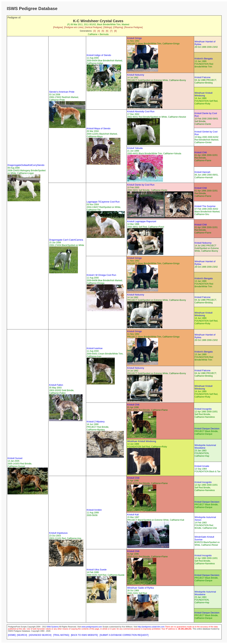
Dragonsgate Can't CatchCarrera (66, 240)
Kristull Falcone (203, 77)
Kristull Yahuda (135, 148)
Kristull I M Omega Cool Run (101, 275)
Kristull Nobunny (136, 75)
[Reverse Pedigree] (133, 27)
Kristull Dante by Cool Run (141, 185)
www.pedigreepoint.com (92, 627)
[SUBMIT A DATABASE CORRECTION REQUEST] (124, 635)
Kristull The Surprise (205, 206)
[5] (103, 31)
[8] (115, 31)
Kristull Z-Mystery (96, 422)
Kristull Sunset (15, 458)
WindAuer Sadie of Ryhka (140, 588)
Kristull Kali (133, 515)
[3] (94, 31)
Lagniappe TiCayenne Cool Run (103, 202)
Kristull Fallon (56, 385)
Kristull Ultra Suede (97, 570)
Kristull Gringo (134, 38)
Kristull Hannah (202, 172)
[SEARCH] (22, 635)
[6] (107, 31)
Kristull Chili (201, 152)
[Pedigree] (58, 27)
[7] (111, 31)
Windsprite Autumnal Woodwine (205, 446)
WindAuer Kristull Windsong (204, 94)
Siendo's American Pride (62, 92)
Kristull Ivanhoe (95, 348)
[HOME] (12, 635)
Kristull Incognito (203, 409)
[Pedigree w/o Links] (74, 27)
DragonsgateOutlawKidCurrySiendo (26, 165)
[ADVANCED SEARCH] (40, 635)
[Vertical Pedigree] (93, 27)
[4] (99, 31)
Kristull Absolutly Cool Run (141, 111)
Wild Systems (53, 627)
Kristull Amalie (202, 466)
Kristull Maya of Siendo (99, 128)
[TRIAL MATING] (61, 635)
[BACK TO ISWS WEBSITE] (84, 635)
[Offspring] (118, 27)
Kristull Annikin (94, 510)
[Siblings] (108, 27)
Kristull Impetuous (58, 533)
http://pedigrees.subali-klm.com (151, 627)
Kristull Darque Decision (207, 429)
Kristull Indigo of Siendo (99, 55)
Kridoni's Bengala (204, 59)
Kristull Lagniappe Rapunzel (142, 221)
